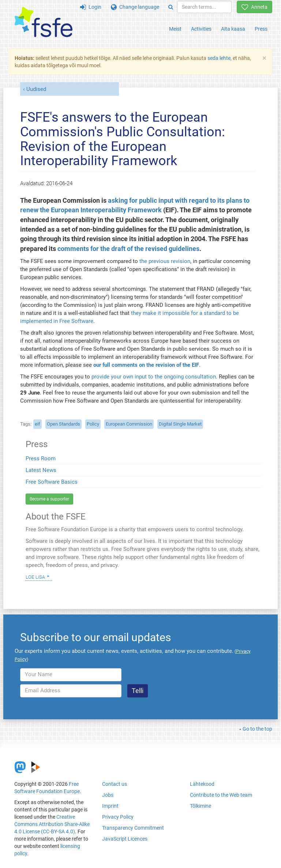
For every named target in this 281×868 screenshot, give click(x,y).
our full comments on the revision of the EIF (146, 365)
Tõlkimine (201, 806)
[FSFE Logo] (44, 22)
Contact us (115, 784)
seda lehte (219, 58)
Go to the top (257, 729)
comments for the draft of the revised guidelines (128, 249)
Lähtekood (202, 784)
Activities (201, 29)
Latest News (41, 470)
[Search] (171, 7)
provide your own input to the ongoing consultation (154, 377)
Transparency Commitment (133, 828)
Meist (175, 29)
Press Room (41, 458)
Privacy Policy (118, 817)
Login (91, 7)
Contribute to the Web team (221, 795)
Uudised (36, 89)
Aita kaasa (233, 29)
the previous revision (165, 261)
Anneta (254, 7)
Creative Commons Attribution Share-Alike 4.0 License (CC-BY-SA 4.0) (52, 824)
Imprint (110, 806)
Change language (135, 7)
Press (261, 29)
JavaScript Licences (125, 839)
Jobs (108, 795)
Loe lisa (35, 576)
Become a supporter (49, 499)
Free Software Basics (52, 482)
